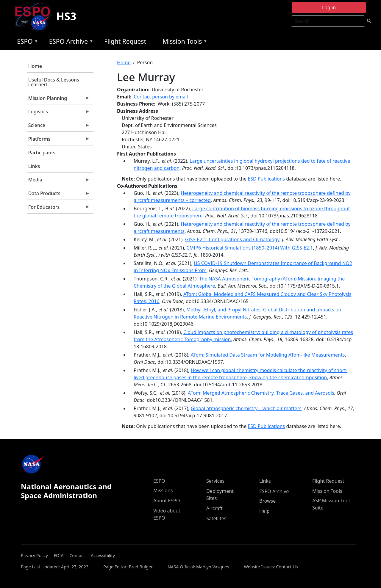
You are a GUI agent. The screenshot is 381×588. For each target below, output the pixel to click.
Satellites (216, 518)
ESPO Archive (70, 42)
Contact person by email (161, 97)
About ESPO (167, 501)
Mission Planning (58, 100)
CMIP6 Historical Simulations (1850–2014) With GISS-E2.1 (250, 248)
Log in (329, 7)
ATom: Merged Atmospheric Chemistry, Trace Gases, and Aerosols (261, 393)
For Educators (58, 208)
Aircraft (214, 508)
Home (35, 66)
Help (264, 511)
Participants (42, 153)
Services (215, 481)
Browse (267, 501)
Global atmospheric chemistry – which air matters (246, 408)
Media (58, 181)
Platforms (58, 140)
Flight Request (125, 41)
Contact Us (287, 567)
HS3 (66, 16)
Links (34, 166)
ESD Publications (266, 179)
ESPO (26, 42)
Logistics (58, 113)
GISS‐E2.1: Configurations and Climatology (232, 239)
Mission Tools (184, 42)
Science (58, 127)
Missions (163, 490)
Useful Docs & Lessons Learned (54, 82)
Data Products (58, 195)
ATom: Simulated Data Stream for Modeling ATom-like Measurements (268, 355)
